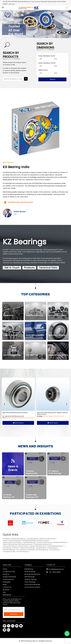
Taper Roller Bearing (29, 542)
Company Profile (9, 572)
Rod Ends (16, 548)
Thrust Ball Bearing (32, 539)
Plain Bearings (7, 548)
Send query (18, 425)
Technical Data (48, 269)
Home (5, 569)
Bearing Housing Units (26, 544)
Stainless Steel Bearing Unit (38, 546)
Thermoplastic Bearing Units (43, 544)
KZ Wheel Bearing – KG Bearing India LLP (11, 499)
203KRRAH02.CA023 (57, 420)
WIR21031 (49, 420)
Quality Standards (9, 577)
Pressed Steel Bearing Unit (56, 546)
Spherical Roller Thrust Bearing (12, 542)
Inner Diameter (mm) (47, 56)
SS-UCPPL (6, 414)
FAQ (4, 592)
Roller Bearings (30, 572)
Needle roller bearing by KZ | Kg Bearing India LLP (33, 500)
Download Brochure (24, 2)
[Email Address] (14, 610)
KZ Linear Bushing (23, 552)
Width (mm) (43, 70)
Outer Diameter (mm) (47, 63)
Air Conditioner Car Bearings (26, 550)
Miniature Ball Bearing (18, 539)
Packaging (7, 582)
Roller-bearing (44, 540)
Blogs (5, 584)
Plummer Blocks (23, 546)
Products (29, 269)
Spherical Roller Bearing (10, 544)
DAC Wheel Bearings (42, 550)
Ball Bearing (6, 539)
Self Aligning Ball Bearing (30, 540)
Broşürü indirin (57, 2)
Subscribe (14, 614)
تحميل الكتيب (11, 4)
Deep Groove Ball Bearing (47, 539)
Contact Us (7, 587)
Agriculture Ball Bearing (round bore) (50, 414)
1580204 (43, 420)
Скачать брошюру (35, 2)
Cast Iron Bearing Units (10, 546)
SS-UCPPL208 (15, 418)
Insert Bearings (53, 548)
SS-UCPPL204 (6, 418)
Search (52, 79)
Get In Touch (12, 269)
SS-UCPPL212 (23, 418)
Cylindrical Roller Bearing (45, 542)
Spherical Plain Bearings (28, 548)
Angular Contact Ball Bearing (12, 540)
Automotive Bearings (9, 550)
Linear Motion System (9, 552)
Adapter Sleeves (42, 548)
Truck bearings (55, 550)
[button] (68, 24)
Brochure (6, 590)
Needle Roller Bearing (60, 542)
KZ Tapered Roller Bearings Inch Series (55, 475)
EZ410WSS (67, 420)
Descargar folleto (46, 2)
